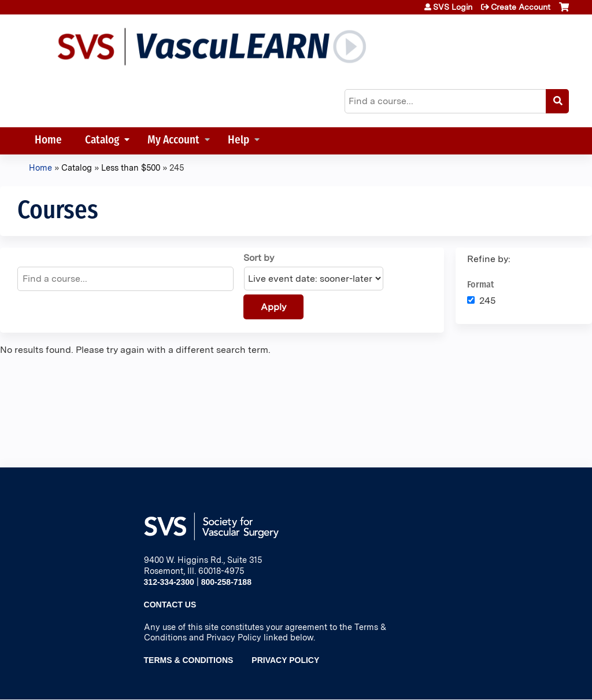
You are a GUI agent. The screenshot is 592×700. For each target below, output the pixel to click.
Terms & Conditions (189, 660)
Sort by (259, 258)
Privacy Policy (285, 660)
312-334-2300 (169, 582)
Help (238, 141)
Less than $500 (131, 167)
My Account (173, 141)
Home (48, 141)
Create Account (521, 7)
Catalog (102, 141)
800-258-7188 (226, 582)
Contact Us (170, 605)
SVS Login (453, 7)
